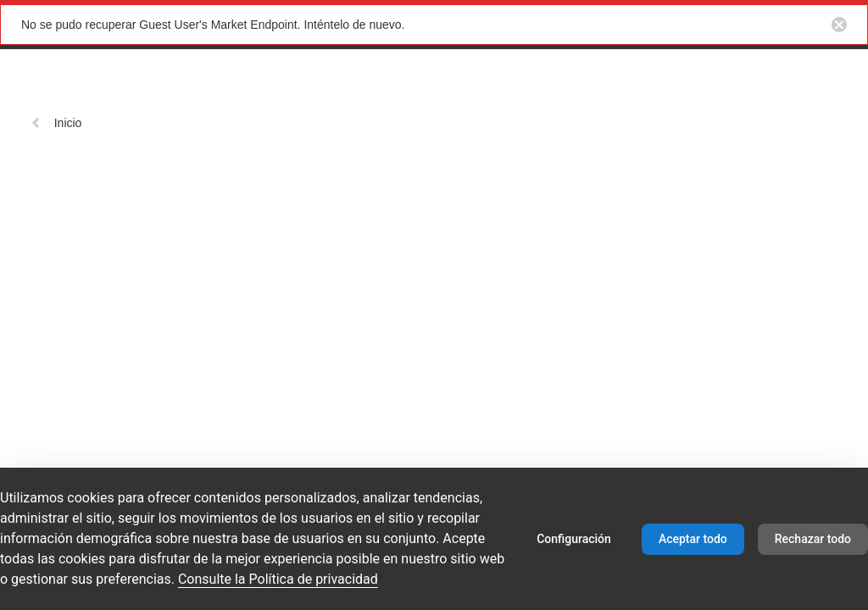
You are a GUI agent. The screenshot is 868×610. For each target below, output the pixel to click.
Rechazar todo (813, 539)
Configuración (574, 539)
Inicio (56, 123)
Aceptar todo (693, 539)
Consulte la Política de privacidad (278, 579)
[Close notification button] (839, 25)
